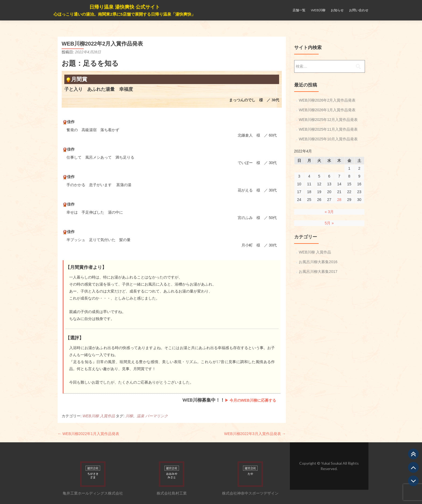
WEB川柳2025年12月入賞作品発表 (328, 120)
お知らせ (337, 10)
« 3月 (329, 212)
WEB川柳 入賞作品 (99, 416)
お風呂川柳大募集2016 (318, 262)
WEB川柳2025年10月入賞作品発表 (328, 139)
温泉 (140, 416)
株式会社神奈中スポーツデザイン (250, 493)
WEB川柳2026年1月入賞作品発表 (327, 110)
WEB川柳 (318, 10)
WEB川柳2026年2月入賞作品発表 (327, 100)
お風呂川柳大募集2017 (318, 272)
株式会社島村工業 (172, 493)
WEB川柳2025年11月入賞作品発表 (328, 129)
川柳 (129, 416)
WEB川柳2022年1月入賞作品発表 (88, 434)
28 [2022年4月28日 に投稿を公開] (339, 200)
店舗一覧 (299, 10)
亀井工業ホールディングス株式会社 (93, 493)
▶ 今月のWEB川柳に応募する (250, 400)
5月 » (329, 223)
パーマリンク (157, 416)
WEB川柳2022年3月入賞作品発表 (255, 434)
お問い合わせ (359, 10)
